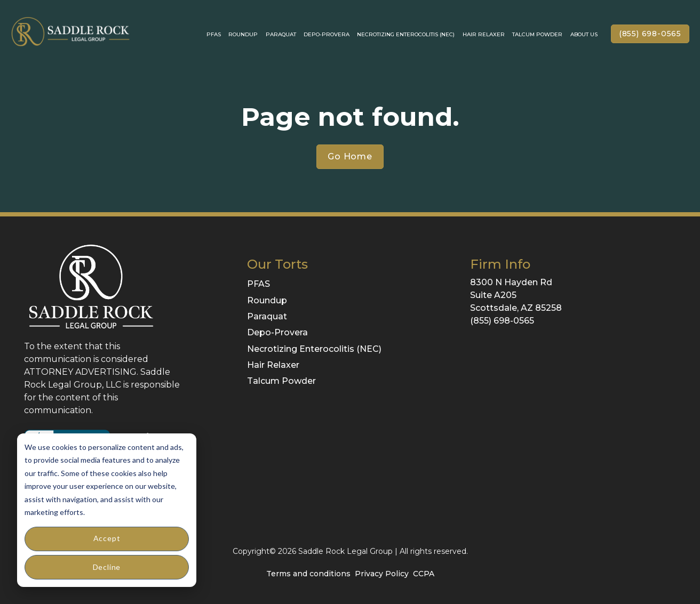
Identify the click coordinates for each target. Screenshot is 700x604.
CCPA (424, 574)
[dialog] (107, 510)
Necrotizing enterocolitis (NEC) (406, 34)
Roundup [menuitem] (267, 300)
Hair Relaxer (484, 34)
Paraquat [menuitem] (267, 316)
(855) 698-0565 (650, 34)
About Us (584, 34)
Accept (107, 538)
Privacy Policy (382, 574)
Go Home (350, 156)
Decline (107, 567)
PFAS (214, 34)
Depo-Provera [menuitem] (277, 332)
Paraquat (281, 34)
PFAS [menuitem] (258, 284)
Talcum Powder (537, 34)
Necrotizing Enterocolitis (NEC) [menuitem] (314, 349)
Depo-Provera (327, 34)
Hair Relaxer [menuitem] (273, 365)
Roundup (243, 34)
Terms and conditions (308, 574)
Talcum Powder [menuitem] (281, 381)
